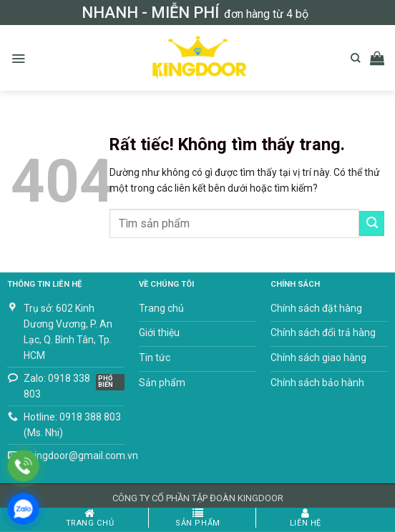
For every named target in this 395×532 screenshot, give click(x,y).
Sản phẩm (198, 518)
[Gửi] (372, 223)
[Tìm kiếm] (355, 58)
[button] (18, 58)
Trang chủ (90, 518)
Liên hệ (305, 518)
